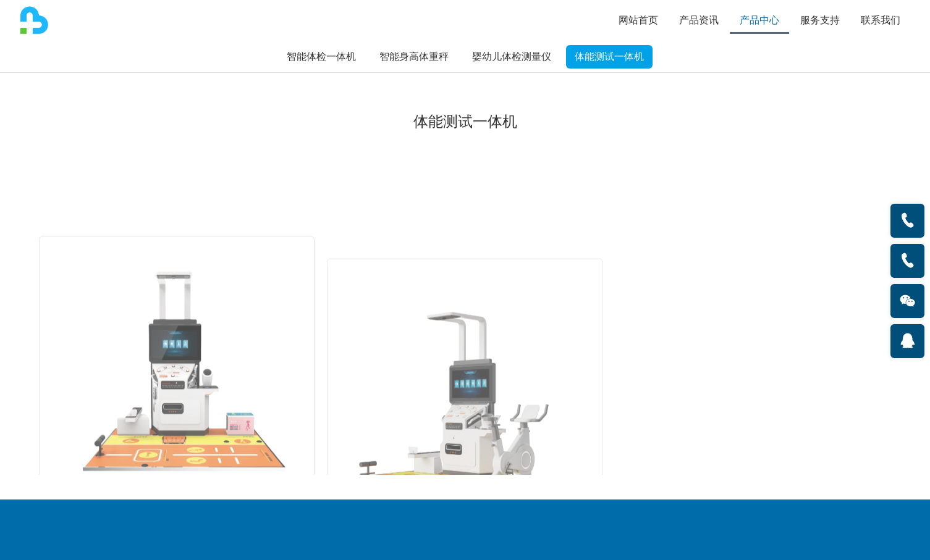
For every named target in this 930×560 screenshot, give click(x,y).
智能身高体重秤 (414, 56)
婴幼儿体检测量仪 (512, 56)
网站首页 (638, 20)
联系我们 (881, 20)
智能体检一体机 (321, 56)
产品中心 (759, 20)
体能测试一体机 (609, 56)
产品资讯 (699, 20)
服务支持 (820, 20)
